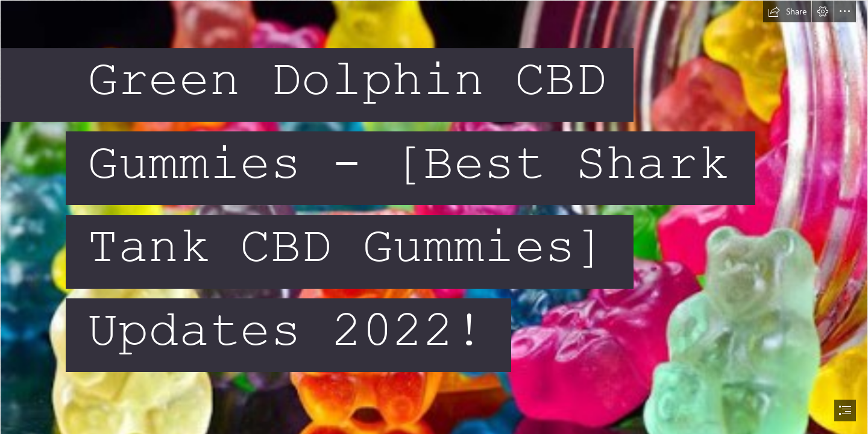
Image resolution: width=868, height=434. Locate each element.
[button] (787, 11)
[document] (434, 217)
